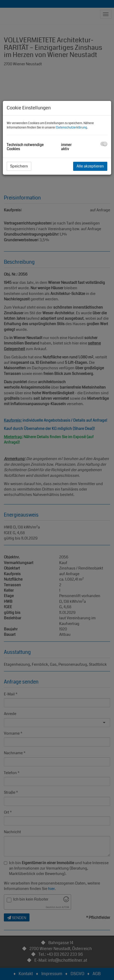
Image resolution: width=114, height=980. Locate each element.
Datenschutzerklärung (72, 128)
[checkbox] (104, 144)
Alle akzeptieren (90, 166)
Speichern (19, 166)
